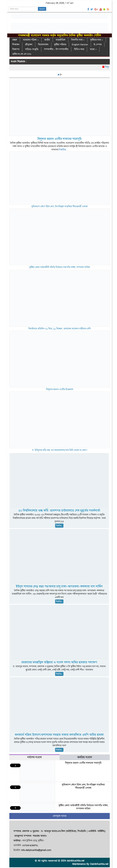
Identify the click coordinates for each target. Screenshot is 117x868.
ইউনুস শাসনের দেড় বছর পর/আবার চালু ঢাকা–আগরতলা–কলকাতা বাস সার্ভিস (59, 586)
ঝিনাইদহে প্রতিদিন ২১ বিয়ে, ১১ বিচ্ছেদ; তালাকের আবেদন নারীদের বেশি (60, 329)
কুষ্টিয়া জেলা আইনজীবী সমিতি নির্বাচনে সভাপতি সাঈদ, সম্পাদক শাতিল (60, 267)
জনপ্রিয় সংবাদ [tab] (85, 757)
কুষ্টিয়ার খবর (97, 40)
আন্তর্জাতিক (61, 40)
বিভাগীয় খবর (78, 40)
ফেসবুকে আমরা (60, 816)
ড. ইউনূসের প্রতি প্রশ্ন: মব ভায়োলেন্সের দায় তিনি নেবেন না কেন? (60, 450)
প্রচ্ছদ (15, 40)
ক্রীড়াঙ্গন (29, 45)
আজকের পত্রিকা (31, 40)
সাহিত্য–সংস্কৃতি (32, 49)
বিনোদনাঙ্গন (43, 45)
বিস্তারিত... (63, 150)
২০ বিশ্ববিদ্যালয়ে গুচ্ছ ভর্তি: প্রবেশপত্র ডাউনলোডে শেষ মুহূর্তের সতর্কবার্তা (59, 511)
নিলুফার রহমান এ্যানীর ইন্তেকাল (60, 389)
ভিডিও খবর (79, 49)
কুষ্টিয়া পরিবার (60, 45)
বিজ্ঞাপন (16, 49)
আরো (93, 49)
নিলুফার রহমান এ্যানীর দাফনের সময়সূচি (60, 139)
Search (42, 9)
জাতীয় (47, 40)
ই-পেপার (98, 45)
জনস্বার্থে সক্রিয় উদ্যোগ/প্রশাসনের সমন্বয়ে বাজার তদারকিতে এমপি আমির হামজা (59, 735)
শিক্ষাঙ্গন (16, 45)
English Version (80, 45)
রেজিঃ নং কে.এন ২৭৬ (22, 54)
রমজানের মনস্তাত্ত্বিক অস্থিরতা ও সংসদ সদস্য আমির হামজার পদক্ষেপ (59, 662)
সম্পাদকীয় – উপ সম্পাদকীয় (56, 49)
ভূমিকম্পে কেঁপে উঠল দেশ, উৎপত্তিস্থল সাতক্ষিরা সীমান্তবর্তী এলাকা (60, 206)
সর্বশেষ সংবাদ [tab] (34, 757)
